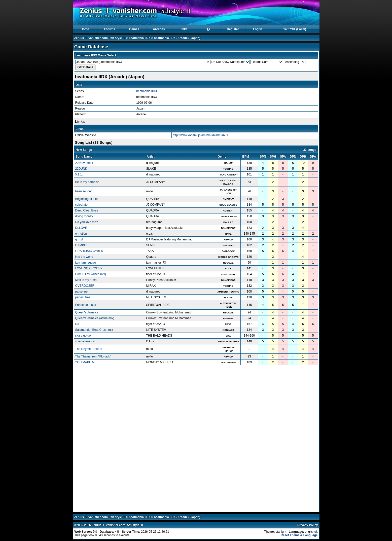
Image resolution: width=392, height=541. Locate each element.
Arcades (159, 29)
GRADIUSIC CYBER (89, 251)
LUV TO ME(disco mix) (91, 274)
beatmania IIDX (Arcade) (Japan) (177, 38)
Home (85, 29)
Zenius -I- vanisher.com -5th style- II (100, 38)
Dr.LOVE (81, 228)
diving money (84, 216)
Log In (258, 29)
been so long (84, 191)
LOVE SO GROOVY (89, 268)
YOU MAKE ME (86, 362)
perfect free (83, 297)
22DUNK (81, 169)
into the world (84, 257)
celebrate (81, 205)
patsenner (82, 292)
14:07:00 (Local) (295, 29)
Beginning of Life (86, 199)
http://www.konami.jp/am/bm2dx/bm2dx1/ (200, 135)
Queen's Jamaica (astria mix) (95, 318)
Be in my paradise (87, 182)
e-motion (81, 234)
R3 (77, 324)
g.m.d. (79, 239)
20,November (84, 163)
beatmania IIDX (140, 38)
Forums (110, 29)
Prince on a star (86, 305)
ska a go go (83, 336)
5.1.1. (79, 174)
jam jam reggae (86, 263)
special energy (85, 341)
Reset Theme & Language (299, 535)
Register (233, 29)
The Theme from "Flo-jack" (93, 356)
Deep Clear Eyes (87, 210)
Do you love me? (87, 222)
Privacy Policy (308, 525)
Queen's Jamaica (87, 312)
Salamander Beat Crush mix (94, 330)
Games (134, 29)
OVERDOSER (85, 286)
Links (183, 29)
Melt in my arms (86, 280)
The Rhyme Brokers (89, 349)
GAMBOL (82, 245)
